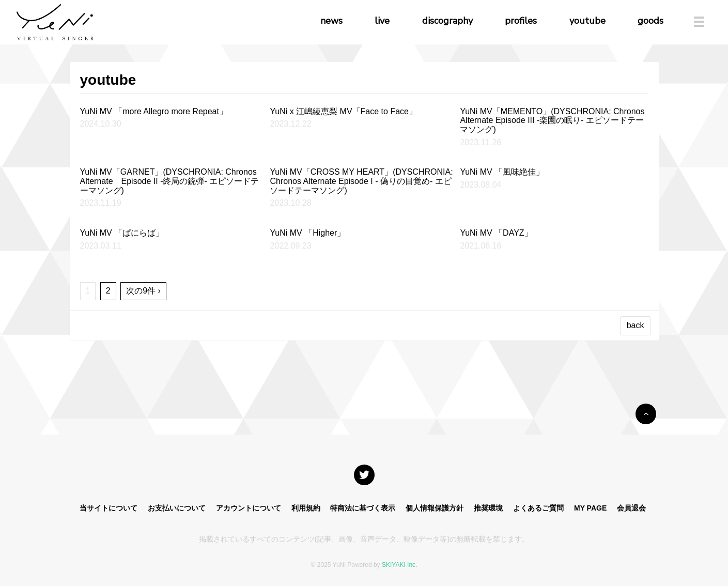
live (382, 21)
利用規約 (306, 508)
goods (650, 21)
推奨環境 (488, 508)
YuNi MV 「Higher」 (307, 233)
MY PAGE (590, 508)
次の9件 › (143, 291)
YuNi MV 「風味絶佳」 (502, 172)
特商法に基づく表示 (363, 508)
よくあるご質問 (538, 508)
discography (447, 21)
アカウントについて (249, 508)
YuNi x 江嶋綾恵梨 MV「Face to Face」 (343, 111)
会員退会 (631, 508)
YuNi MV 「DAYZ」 (496, 233)
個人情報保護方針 (435, 508)
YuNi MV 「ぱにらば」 (122, 233)
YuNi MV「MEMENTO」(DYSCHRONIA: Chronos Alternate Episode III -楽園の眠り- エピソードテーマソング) (552, 120)
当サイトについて (109, 508)
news (331, 21)
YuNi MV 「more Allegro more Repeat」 (154, 111)
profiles (521, 21)
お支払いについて (177, 508)
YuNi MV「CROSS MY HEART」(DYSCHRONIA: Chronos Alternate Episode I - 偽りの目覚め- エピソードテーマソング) (361, 181)
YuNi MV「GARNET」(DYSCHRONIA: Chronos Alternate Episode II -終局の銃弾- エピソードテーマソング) (170, 181)
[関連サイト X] (364, 475)
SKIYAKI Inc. (399, 565)
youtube (587, 21)
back (636, 325)
